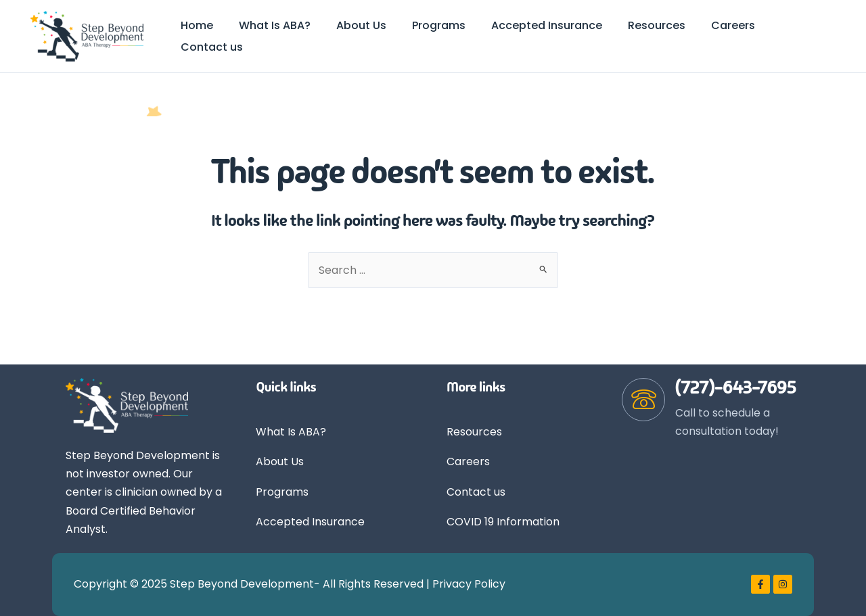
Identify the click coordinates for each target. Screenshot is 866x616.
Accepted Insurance (310, 522)
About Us (280, 461)
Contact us (476, 492)
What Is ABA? (291, 432)
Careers (468, 461)
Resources (474, 432)
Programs (282, 492)
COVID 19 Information (503, 522)
